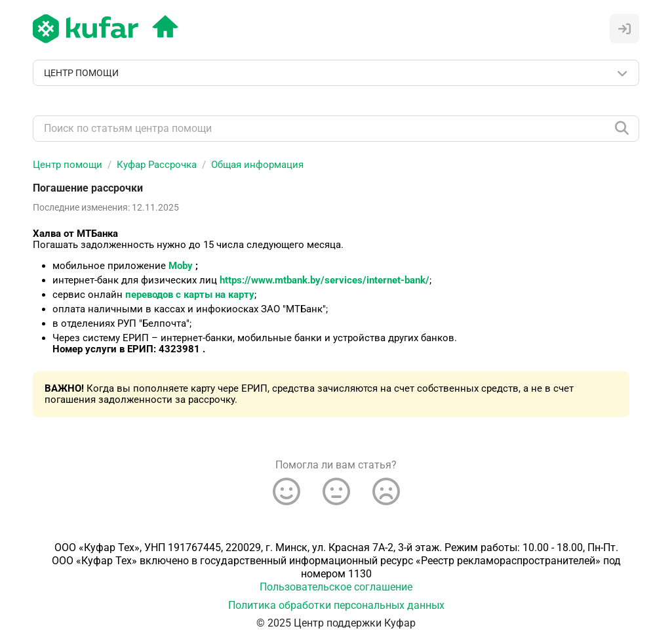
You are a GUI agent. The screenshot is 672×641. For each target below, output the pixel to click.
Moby (181, 266)
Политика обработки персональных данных (336, 605)
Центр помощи (68, 165)
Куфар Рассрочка (157, 165)
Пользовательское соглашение (336, 587)
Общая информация (257, 165)
